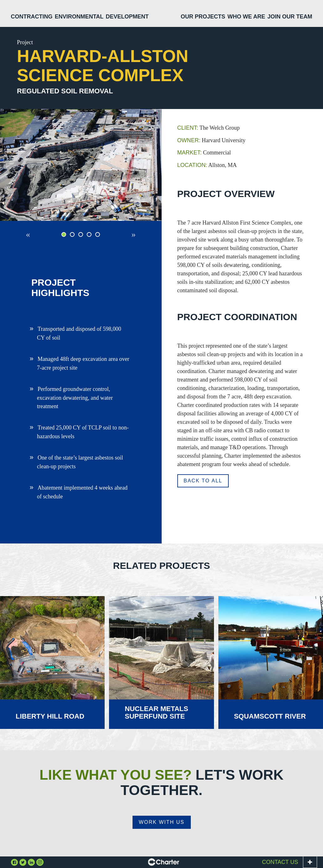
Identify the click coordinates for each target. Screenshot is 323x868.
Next (131, 239)
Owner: (189, 140)
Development (127, 17)
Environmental (79, 17)
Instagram (40, 862)
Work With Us (162, 822)
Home (162, 14)
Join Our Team (290, 17)
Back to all (203, 481)
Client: (188, 128)
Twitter (23, 862)
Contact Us (280, 862)
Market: (190, 153)
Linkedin (31, 862)
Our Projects (203, 17)
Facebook (14, 862)
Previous (30, 239)
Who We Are (246, 17)
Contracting (32, 17)
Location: (192, 165)
